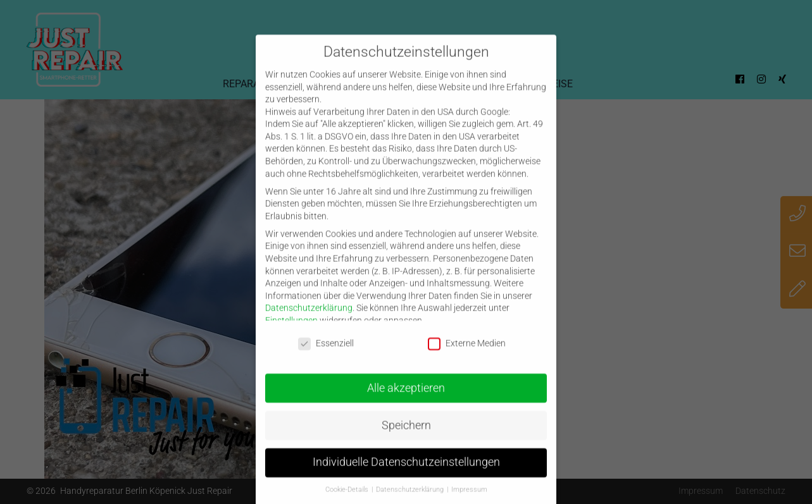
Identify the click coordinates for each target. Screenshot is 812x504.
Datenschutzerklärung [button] (411, 499)
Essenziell (326, 353)
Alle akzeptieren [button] (406, 398)
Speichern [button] (406, 435)
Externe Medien (467, 353)
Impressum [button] (469, 499)
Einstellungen (291, 330)
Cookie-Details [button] (348, 499)
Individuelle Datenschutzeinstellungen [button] (406, 472)
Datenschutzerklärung (309, 318)
